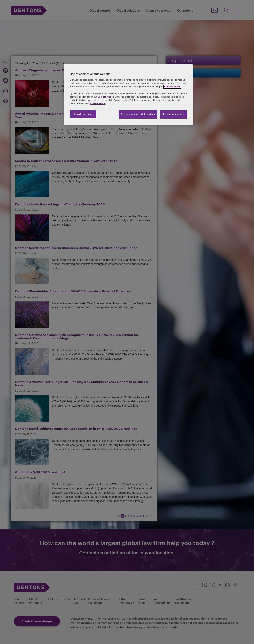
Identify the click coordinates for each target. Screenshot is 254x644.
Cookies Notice (172, 87)
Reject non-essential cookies (138, 114)
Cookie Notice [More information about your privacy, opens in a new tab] (98, 103)
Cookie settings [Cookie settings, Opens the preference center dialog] (83, 114)
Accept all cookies (174, 114)
